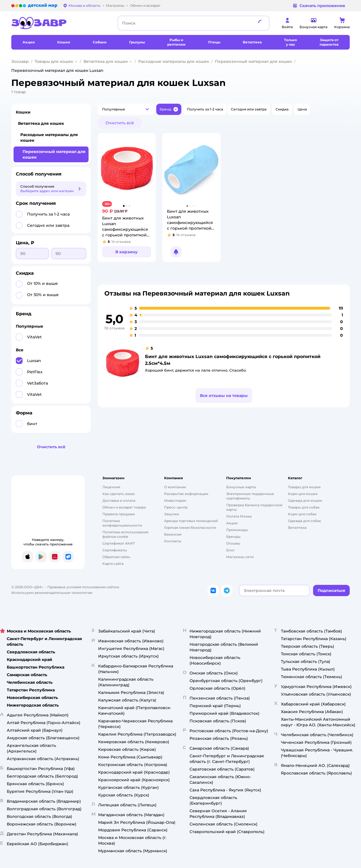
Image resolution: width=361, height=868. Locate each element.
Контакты (173, 541)
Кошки (23, 112)
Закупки (171, 514)
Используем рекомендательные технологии (52, 593)
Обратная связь (116, 557)
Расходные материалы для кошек (174, 61)
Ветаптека (297, 528)
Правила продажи (119, 514)
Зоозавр (20, 61)
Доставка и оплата (119, 500)
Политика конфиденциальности (122, 523)
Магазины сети (240, 557)
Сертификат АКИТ (119, 543)
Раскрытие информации (186, 494)
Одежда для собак (304, 521)
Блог (231, 550)
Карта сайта (113, 564)
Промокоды (237, 530)
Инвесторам (175, 500)
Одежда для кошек (305, 500)
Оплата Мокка (239, 516)
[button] (126, 109)
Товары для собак (304, 507)
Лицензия (111, 487)
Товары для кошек (54, 61)
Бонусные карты (241, 487)
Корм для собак (302, 514)
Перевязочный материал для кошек (253, 61)
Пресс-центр (176, 507)
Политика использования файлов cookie (125, 534)
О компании (175, 487)
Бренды (233, 537)
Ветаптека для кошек (106, 61)
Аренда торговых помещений (191, 521)
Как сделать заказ (119, 494)
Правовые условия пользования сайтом (83, 587)
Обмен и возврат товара (124, 507)
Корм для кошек (303, 494)
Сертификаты (115, 550)
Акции (232, 523)
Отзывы (233, 543)
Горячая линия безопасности (190, 528)
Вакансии (173, 534)
